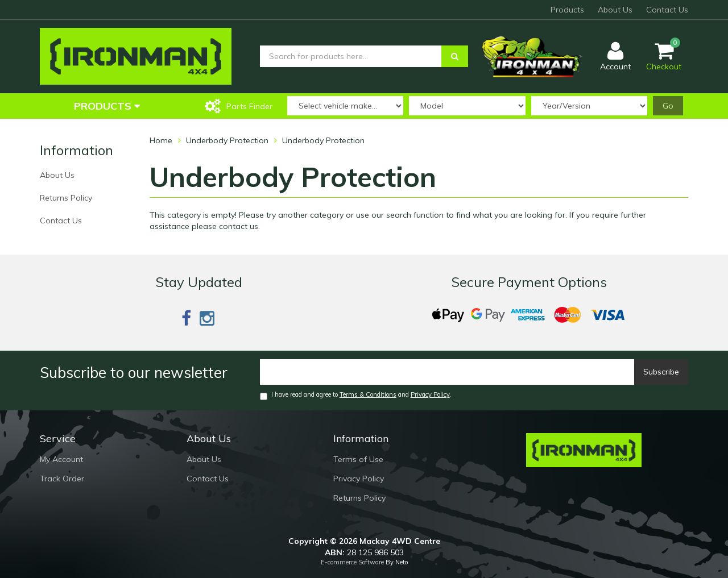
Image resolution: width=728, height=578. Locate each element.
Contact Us (667, 10)
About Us (615, 10)
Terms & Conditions (368, 394)
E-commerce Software (352, 562)
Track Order (62, 479)
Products (567, 10)
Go (668, 106)
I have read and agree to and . (356, 395)
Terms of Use (358, 459)
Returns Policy (66, 198)
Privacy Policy (430, 394)
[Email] (447, 372)
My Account (61, 459)
